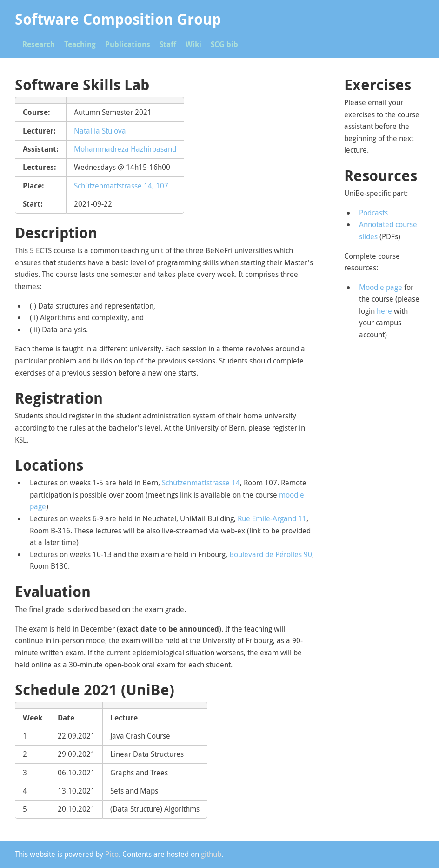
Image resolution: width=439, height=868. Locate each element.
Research (39, 44)
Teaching (80, 44)
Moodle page (381, 287)
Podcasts (373, 213)
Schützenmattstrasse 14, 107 (121, 186)
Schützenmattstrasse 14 (201, 483)
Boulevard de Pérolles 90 (271, 554)
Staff (168, 44)
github (211, 854)
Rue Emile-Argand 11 (272, 518)
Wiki (193, 44)
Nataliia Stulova (100, 131)
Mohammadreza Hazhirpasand (125, 149)
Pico (112, 854)
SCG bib (224, 44)
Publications (128, 44)
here (384, 311)
